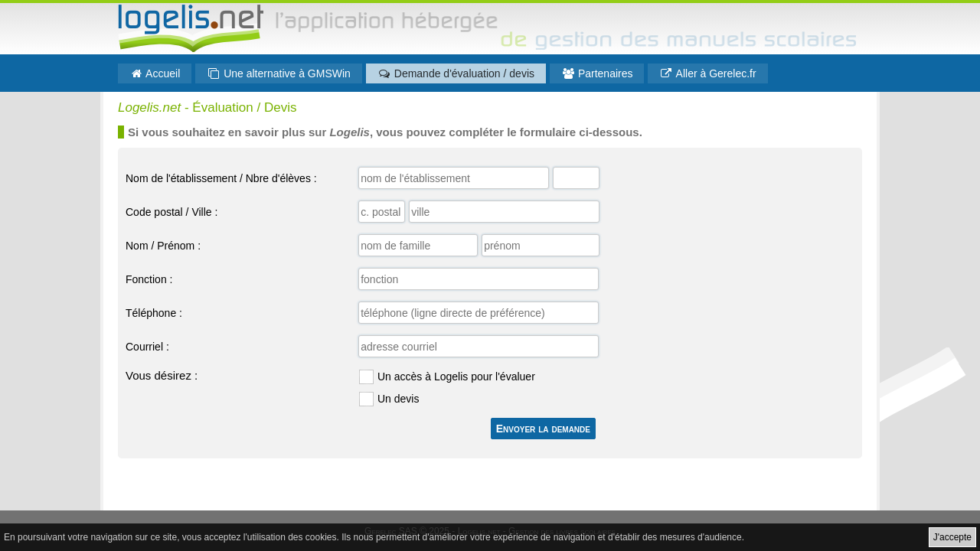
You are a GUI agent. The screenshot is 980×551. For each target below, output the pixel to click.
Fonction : (149, 279)
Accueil (155, 73)
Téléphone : (154, 313)
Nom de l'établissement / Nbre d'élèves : (221, 178)
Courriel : (147, 347)
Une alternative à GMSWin (279, 73)
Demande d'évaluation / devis (456, 73)
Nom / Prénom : (163, 246)
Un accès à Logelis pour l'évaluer (456, 377)
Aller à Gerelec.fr (707, 73)
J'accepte (952, 537)
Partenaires (597, 73)
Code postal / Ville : (171, 212)
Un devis (398, 399)
